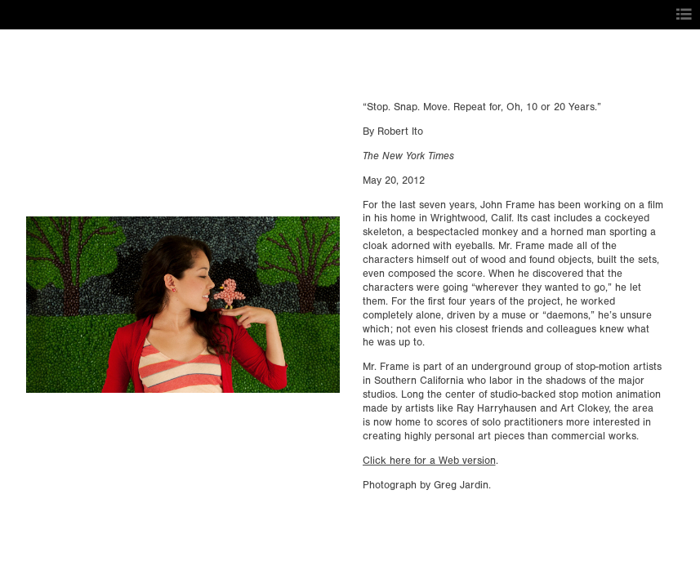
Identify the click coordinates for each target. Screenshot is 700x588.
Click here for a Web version (429, 461)
